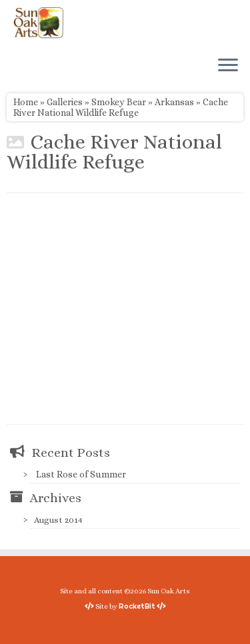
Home (26, 102)
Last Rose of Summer (81, 474)
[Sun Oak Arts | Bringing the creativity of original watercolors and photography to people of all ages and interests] (38, 23)
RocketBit (137, 606)
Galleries (65, 102)
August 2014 (58, 520)
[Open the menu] (228, 66)
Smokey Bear (119, 102)
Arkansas (174, 102)
